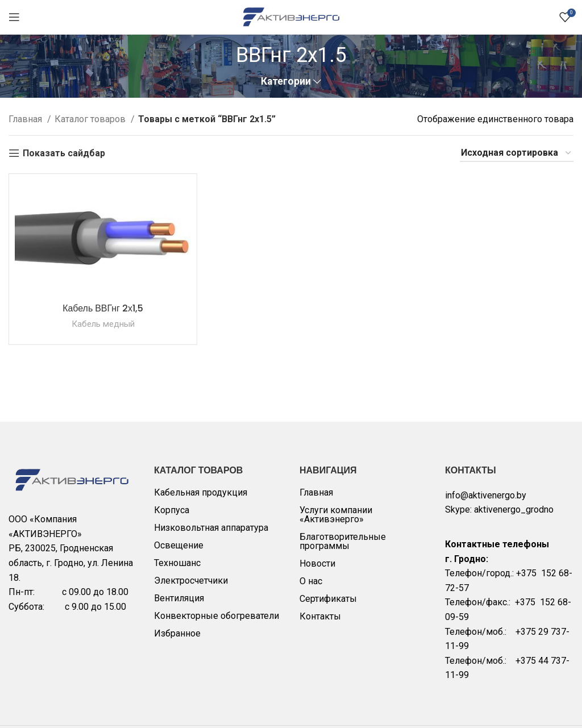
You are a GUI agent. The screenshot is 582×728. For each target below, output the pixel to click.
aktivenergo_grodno (514, 509)
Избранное (177, 633)
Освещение (179, 545)
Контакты (320, 616)
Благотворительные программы (343, 541)
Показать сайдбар (64, 153)
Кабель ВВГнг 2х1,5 (103, 308)
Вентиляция (179, 598)
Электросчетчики (191, 581)
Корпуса (172, 510)
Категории (286, 82)
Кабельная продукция (201, 492)
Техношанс (177, 563)
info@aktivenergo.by (486, 495)
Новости (317, 563)
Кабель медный (103, 324)
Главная (26, 119)
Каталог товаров (91, 119)
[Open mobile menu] (14, 17)
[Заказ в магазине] (517, 153)
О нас (311, 581)
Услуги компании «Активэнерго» (336, 515)
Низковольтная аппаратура (211, 528)
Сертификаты (328, 599)
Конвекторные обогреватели (217, 616)
